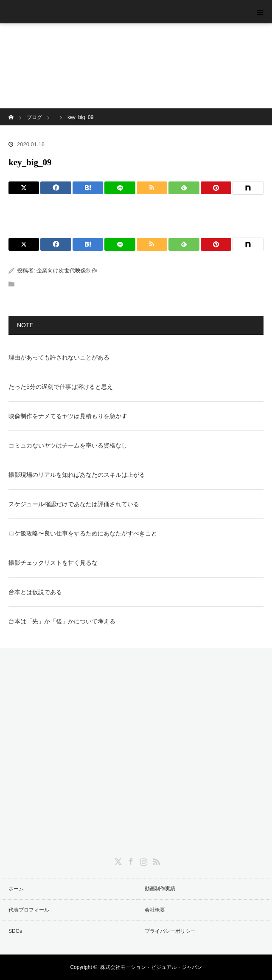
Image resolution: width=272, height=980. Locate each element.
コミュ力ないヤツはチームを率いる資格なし (68, 445)
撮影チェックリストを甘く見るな (53, 563)
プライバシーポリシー (170, 931)
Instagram (143, 860)
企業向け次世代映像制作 (67, 270)
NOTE (25, 325)
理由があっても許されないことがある (59, 357)
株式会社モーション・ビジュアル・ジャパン (151, 967)
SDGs (15, 931)
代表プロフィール (29, 910)
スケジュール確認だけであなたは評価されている (74, 504)
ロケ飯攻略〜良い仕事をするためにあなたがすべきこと (83, 533)
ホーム (16, 889)
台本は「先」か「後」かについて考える (62, 621)
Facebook (130, 860)
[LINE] (120, 188)
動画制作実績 (160, 889)
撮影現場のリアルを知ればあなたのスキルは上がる (77, 475)
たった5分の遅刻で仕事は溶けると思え (61, 387)
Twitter (117, 860)
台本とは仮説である (35, 592)
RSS (155, 860)
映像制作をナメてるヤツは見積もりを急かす (68, 416)
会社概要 (155, 910)
